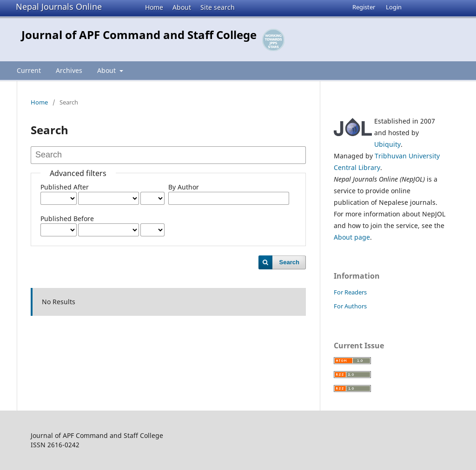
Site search (218, 7)
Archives (69, 70)
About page (352, 237)
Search (289, 262)
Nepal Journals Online (59, 7)
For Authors (350, 306)
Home (154, 7)
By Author (184, 187)
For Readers (350, 292)
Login (394, 7)
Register (364, 7)
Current (29, 70)
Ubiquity (387, 144)
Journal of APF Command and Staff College (139, 35)
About (182, 7)
